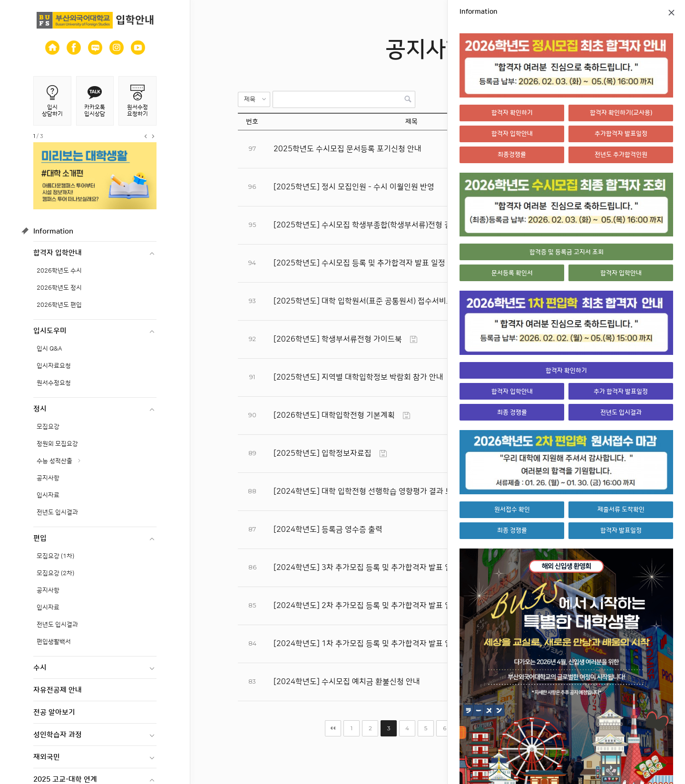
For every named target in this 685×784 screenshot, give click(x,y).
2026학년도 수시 (59, 271)
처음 (333, 728)
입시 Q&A (49, 349)
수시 (40, 668)
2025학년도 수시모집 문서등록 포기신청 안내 (347, 149)
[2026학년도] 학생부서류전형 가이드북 (338, 339)
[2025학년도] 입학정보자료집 (323, 453)
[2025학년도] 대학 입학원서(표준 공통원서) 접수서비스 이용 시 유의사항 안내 (399, 301)
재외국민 (47, 757)
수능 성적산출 (54, 461)
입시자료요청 (54, 366)
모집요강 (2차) (55, 573)
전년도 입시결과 (57, 512)
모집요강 (48, 427)
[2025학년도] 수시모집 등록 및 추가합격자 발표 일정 (359, 263)
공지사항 (48, 478)
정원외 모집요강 (57, 444)
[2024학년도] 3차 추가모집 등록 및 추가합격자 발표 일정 (366, 568)
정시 (40, 409)
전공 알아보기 (54, 712)
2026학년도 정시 (59, 288)
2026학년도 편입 (59, 305)
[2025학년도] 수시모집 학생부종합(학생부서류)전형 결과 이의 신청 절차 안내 (398, 225)
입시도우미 (50, 331)
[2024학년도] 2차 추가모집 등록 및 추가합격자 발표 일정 (366, 606)
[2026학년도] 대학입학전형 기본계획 (334, 415)
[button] (254, 99)
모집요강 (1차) (55, 556)
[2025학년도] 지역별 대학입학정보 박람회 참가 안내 (358, 377)
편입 (40, 538)
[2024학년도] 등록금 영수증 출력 (328, 529)
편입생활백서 (54, 642)
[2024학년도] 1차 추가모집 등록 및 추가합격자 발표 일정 (366, 644)
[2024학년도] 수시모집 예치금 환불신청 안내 (347, 682)
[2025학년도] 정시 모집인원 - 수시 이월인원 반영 (354, 187)
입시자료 (48, 495)
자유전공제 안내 (58, 690)
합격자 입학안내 (58, 253)
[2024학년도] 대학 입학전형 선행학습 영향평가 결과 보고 (367, 491)
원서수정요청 (54, 383)
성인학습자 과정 (58, 735)
